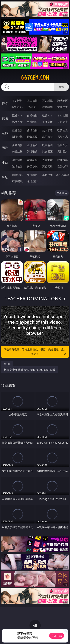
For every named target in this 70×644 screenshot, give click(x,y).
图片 (5, 148)
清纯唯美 (32, 151)
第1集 (7, 364)
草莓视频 (47, 175)
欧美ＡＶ (47, 115)
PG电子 (17, 101)
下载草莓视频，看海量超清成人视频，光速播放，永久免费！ (35, 352)
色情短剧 (32, 181)
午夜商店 (32, 175)
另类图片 (63, 151)
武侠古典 (63, 160)
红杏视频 (17, 181)
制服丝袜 (17, 137)
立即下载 (57, 636)
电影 (5, 133)
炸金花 (32, 107)
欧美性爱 (63, 130)
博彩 (5, 103)
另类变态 (63, 137)
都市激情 (17, 160)
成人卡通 (47, 130)
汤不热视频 (63, 175)
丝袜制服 (32, 122)
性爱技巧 (63, 166)
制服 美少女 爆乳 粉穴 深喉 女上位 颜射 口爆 (30, 370)
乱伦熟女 (47, 137)
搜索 (61, 87)
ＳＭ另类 (63, 122)
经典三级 (32, 137)
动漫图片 (63, 145)
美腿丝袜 (17, 151)
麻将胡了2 (17, 107)
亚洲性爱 (17, 130)
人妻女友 (47, 160)
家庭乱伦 (32, 160)
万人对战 (47, 101)
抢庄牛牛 (63, 107)
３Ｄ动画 (63, 115)
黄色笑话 (47, 166)
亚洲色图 (32, 145)
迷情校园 (17, 166)
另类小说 (32, 166)
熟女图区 (47, 151)
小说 (5, 163)
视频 (5, 118)
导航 (5, 178)
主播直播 (47, 122)
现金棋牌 (47, 107)
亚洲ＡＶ (17, 115)
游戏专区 (63, 101)
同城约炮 (17, 175)
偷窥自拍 (17, 145)
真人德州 (32, 101)
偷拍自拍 (32, 130)
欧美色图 (47, 145)
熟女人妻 (17, 122)
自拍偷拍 (32, 115)
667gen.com (35, 77)
